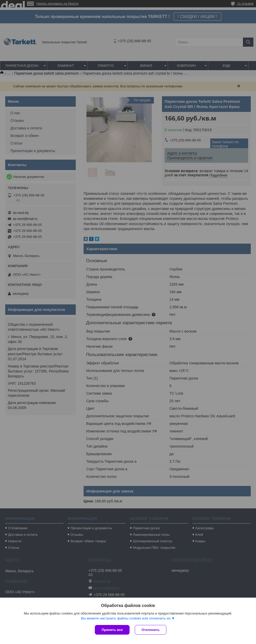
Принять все (112, 630)
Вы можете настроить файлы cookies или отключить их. (126, 618)
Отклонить (151, 630)
